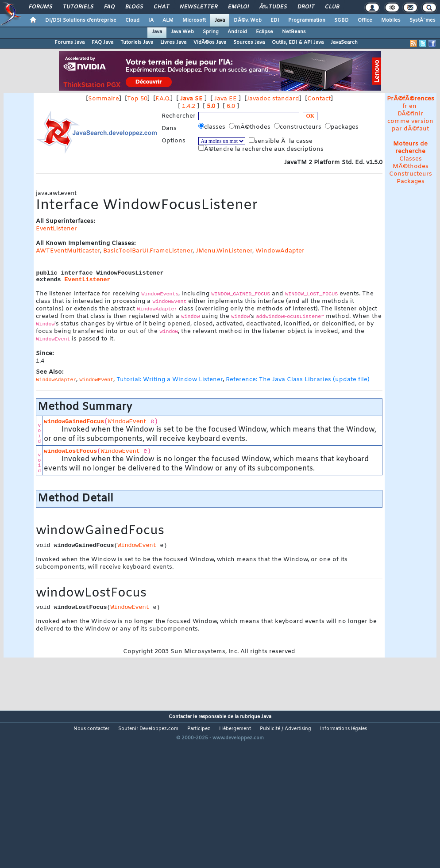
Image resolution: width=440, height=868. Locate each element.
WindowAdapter (280, 251)
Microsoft (194, 20)
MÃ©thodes (411, 166)
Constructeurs (411, 174)
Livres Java (173, 42)
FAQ (109, 7)
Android (237, 32)
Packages (411, 182)
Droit (306, 7)
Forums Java (69, 42)
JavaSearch (344, 42)
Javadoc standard (273, 99)
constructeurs (299, 127)
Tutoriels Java (137, 42)
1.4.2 (189, 106)
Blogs (134, 7)
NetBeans (294, 32)
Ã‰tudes (273, 7)
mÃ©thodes (251, 127)
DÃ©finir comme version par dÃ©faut (410, 121)
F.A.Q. (163, 99)
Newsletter (199, 7)
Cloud (132, 20)
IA (151, 20)
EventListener (56, 229)
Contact (319, 99)
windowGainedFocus (74, 422)
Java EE (226, 99)
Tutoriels (78, 7)
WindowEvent (127, 422)
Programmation (307, 20)
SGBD (342, 20)
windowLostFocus (70, 451)
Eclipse (264, 32)
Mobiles (391, 20)
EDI (275, 20)
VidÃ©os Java (210, 42)
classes (213, 127)
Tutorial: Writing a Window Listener (170, 380)
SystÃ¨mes (423, 20)
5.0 (211, 106)
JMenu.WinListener (224, 251)
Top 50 (137, 99)
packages (343, 127)
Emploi (238, 7)
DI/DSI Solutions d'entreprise (81, 20)
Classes (411, 159)
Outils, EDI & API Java (298, 42)
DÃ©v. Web (248, 20)
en (413, 106)
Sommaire (104, 99)
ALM (168, 20)
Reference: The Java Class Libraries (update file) (298, 380)
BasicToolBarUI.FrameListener (148, 251)
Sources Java (249, 42)
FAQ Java (102, 42)
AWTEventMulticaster (68, 251)
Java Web (182, 32)
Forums (41, 7)
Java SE (191, 99)
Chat (161, 7)
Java (220, 20)
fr (405, 106)
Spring (211, 32)
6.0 (231, 106)
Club (332, 7)
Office (365, 20)
